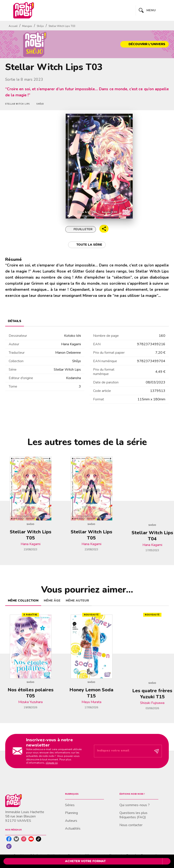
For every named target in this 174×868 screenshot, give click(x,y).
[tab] (15, 321)
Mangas (27, 26)
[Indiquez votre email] (122, 751)
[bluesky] (16, 839)
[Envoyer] (157, 751)
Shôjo (40, 26)
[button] (145, 44)
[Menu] (152, 10)
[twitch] (9, 846)
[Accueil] (23, 10)
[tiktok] (38, 839)
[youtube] (31, 839)
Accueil (13, 26)
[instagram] (24, 839)
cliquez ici (52, 763)
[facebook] (9, 839)
